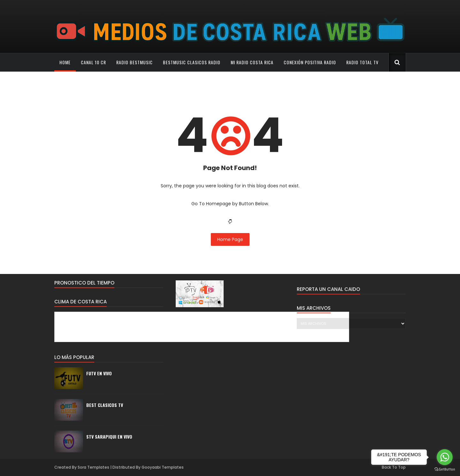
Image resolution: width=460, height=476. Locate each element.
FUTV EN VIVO (99, 373)
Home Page (230, 239)
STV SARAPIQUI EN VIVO (109, 437)
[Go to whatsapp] (445, 457)
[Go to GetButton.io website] (445, 469)
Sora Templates (93, 467)
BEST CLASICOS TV (105, 405)
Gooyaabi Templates (163, 467)
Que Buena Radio (77, 81)
